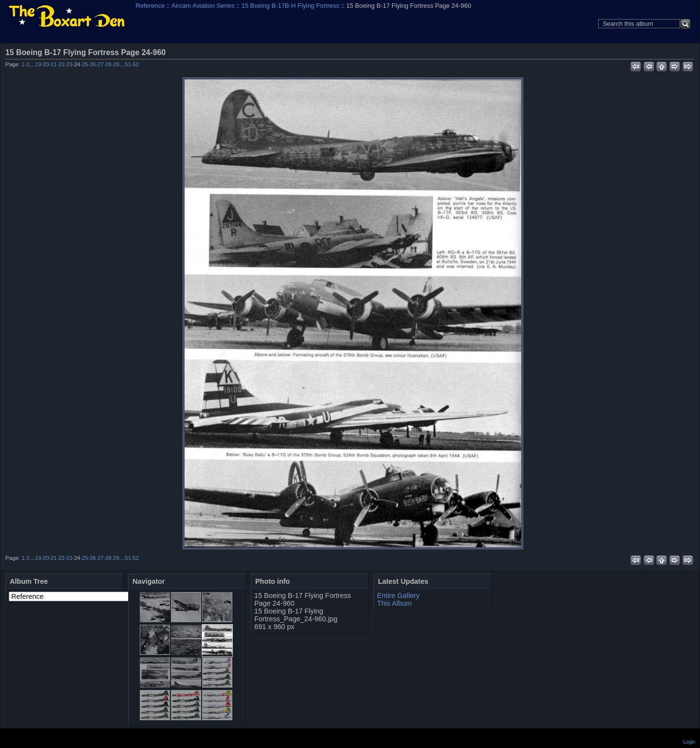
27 (101, 64)
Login (689, 742)
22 (62, 64)
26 (93, 64)
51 (128, 64)
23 (69, 64)
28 (108, 64)
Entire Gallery (398, 595)
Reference (150, 6)
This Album (394, 603)
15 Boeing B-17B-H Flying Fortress (291, 6)
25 (85, 64)
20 (46, 64)
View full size (688, 52)
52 (136, 64)
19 (38, 64)
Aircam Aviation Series (203, 6)
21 (54, 64)
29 (116, 64)
